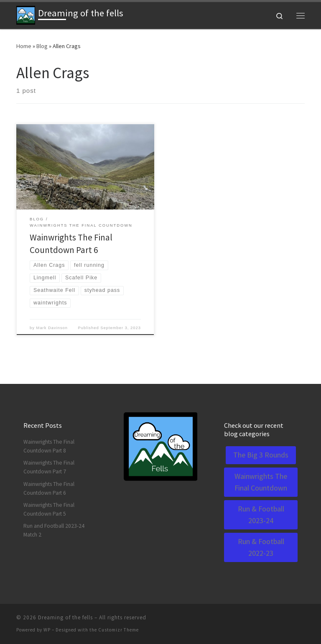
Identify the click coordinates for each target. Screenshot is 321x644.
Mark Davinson (52, 328)
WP (47, 630)
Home (24, 46)
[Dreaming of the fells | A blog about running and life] (26, 14)
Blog (42, 46)
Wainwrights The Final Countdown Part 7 (49, 467)
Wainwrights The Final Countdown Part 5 (49, 509)
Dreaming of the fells (65, 617)
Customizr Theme (118, 630)
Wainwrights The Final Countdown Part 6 (49, 488)
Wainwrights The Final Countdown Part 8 (49, 446)
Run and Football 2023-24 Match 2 (54, 530)
